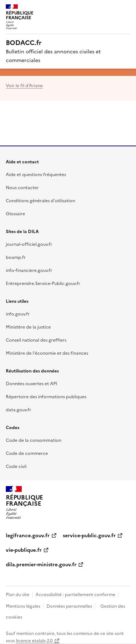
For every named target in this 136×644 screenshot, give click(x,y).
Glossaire (15, 213)
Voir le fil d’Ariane (24, 85)
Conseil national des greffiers (36, 340)
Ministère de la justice (28, 327)
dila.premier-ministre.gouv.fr (41, 564)
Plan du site (18, 594)
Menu (126, 9)
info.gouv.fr (18, 313)
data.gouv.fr (18, 409)
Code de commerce (27, 453)
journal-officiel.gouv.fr (29, 244)
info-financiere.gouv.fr (29, 270)
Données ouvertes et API (32, 383)
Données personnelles (69, 606)
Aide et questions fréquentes (36, 174)
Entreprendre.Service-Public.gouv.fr (43, 283)
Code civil (16, 466)
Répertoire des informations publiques (46, 396)
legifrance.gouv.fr (28, 535)
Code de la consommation (34, 440)
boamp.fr (16, 257)
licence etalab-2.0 (34, 640)
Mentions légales (23, 606)
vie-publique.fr (24, 550)
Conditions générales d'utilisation (40, 200)
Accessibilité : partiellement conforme (75, 594)
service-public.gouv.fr (89, 535)
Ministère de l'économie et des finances (47, 353)
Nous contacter (22, 187)
